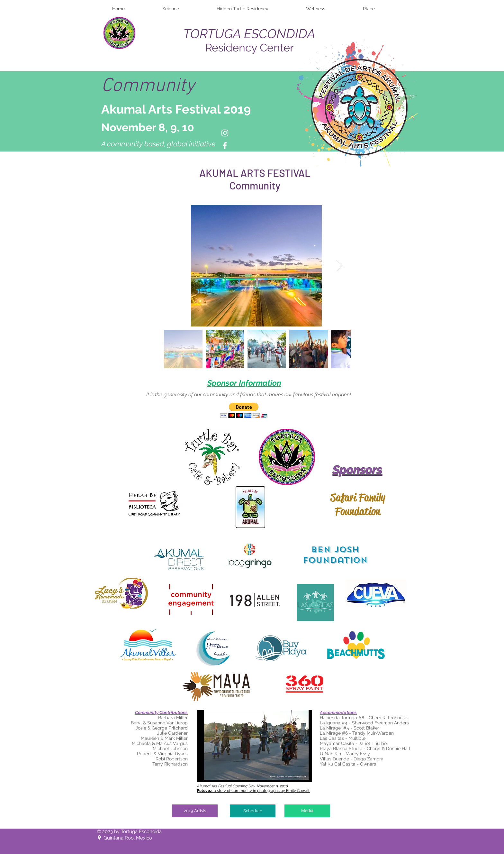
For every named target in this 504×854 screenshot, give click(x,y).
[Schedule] (253, 811)
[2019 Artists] (195, 811)
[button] (244, 410)
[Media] (307, 811)
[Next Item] (340, 266)
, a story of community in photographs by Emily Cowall (254, 791)
